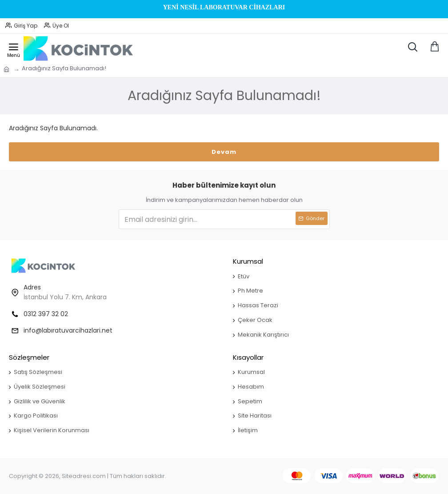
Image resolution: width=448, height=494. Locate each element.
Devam (224, 152)
